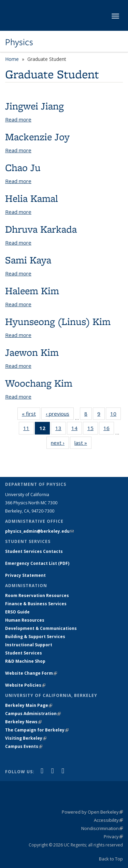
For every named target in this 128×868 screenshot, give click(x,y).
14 (77, 429)
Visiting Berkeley (26, 738)
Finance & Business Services (36, 604)
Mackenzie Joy (37, 137)
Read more (18, 119)
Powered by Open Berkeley (92, 812)
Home (12, 59)
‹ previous (60, 415)
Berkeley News (23, 722)
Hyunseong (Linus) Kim (58, 321)
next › (60, 444)
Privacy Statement (25, 575)
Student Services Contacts (34, 551)
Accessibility (108, 820)
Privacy (113, 837)
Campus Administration (33, 714)
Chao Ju (23, 167)
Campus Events (24, 746)
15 (93, 429)
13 (61, 429)
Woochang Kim (39, 383)
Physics (19, 42)
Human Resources (25, 620)
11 (29, 429)
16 (109, 429)
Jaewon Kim (32, 352)
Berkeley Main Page (29, 705)
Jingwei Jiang (34, 106)
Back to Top (111, 859)
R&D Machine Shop (25, 661)
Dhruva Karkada (41, 229)
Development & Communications (41, 628)
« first (31, 415)
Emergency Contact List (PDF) (37, 563)
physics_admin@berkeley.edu (39, 531)
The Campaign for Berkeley (37, 730)
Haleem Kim (32, 291)
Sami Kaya (28, 260)
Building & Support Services (35, 637)
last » (83, 444)
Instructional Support (29, 645)
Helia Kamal (32, 198)
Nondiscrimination (102, 828)
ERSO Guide (17, 612)
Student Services (24, 653)
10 (116, 415)
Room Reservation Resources (37, 595)
